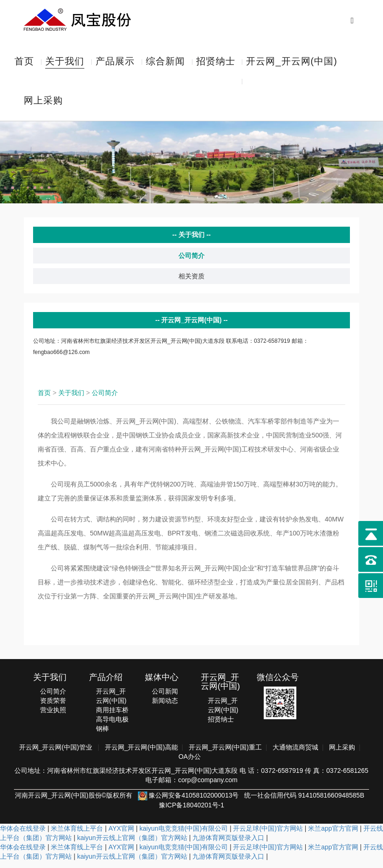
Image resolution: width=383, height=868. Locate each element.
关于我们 (65, 63)
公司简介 (191, 263)
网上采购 (43, 106)
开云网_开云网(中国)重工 (225, 754)
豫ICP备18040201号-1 (191, 812)
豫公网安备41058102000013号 (188, 802)
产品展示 (115, 63)
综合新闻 (165, 63)
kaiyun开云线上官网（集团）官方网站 (132, 845)
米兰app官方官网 (333, 835)
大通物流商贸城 (295, 754)
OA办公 (190, 764)
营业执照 (53, 717)
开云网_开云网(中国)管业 (56, 754)
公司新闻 (165, 698)
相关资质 (191, 283)
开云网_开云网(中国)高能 (141, 754)
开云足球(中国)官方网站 (268, 835)
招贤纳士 (216, 63)
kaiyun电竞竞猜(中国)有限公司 (184, 835)
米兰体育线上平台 (77, 835)
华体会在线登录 (23, 835)
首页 (24, 63)
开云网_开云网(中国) (291, 63)
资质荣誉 (53, 708)
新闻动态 (165, 708)
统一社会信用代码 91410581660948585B (304, 802)
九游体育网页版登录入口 (228, 845)
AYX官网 (121, 835)
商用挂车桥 (112, 717)
